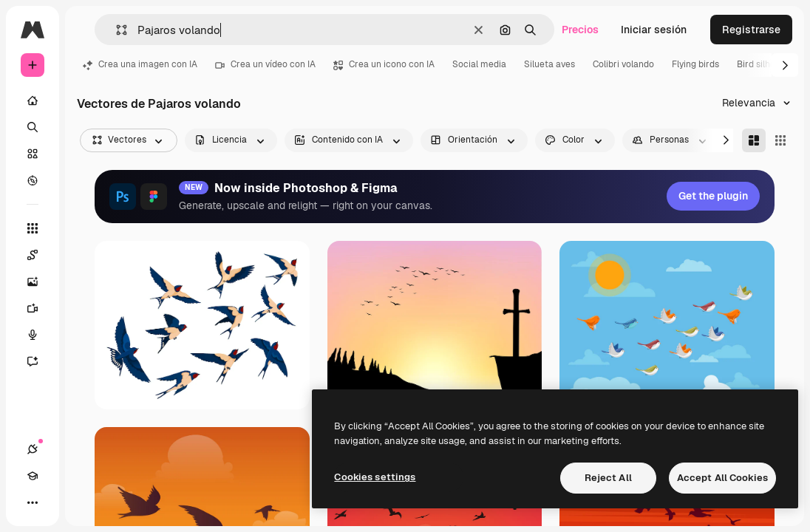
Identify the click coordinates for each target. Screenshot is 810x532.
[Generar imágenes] (33, 282)
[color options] (575, 140)
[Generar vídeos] (33, 308)
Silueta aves (549, 64)
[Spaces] (33, 255)
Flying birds (695, 64)
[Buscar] (33, 127)
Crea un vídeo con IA (265, 64)
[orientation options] (474, 140)
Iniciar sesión (654, 30)
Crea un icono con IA (384, 64)
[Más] (33, 502)
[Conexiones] (33, 449)
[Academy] (33, 476)
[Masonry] (754, 140)
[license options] (231, 140)
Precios (580, 30)
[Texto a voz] (33, 335)
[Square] (780, 140)
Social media (479, 64)
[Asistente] (33, 361)
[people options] (671, 140)
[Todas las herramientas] (33, 228)
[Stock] (33, 154)
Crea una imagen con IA (140, 64)
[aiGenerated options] (349, 140)
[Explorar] (33, 180)
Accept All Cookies (722, 478)
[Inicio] (33, 100)
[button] (116, 30)
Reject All (608, 478)
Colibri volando (623, 64)
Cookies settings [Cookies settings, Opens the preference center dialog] (375, 477)
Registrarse (751, 30)
